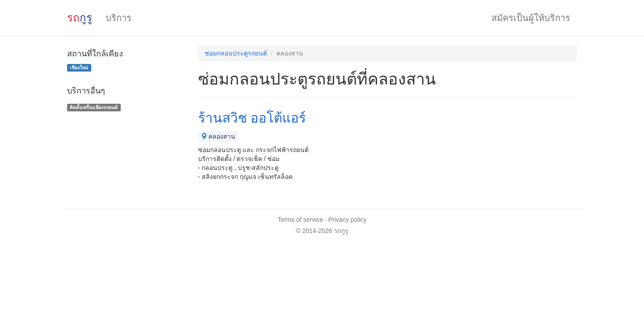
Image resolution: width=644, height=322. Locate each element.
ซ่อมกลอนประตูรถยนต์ (236, 53)
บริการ (119, 18)
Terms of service (300, 220)
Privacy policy (347, 220)
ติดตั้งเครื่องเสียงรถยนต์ (94, 107)
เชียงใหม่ (79, 68)
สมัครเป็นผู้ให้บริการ (531, 18)
